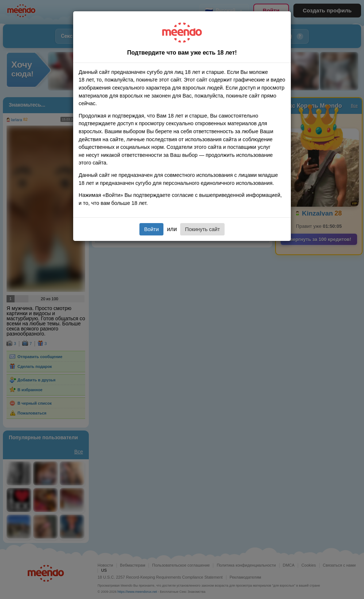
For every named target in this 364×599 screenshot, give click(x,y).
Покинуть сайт (202, 229)
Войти (151, 229)
